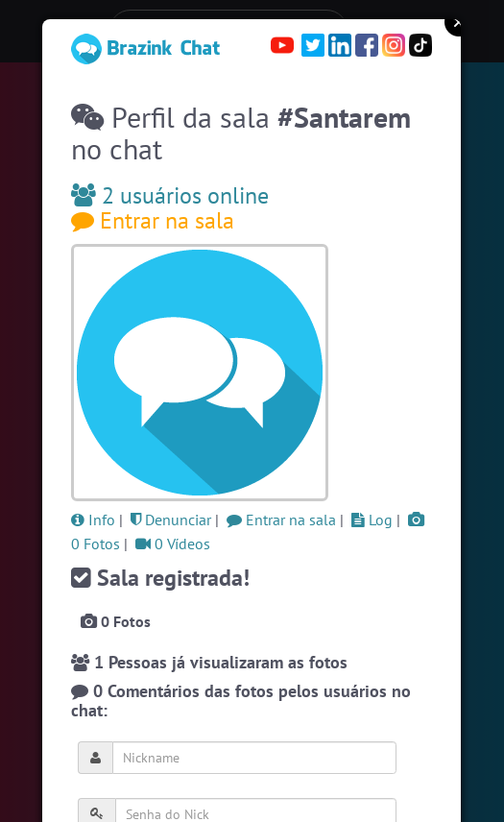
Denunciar (171, 520)
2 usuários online (170, 195)
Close (459, 22)
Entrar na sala (153, 220)
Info (93, 520)
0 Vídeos (173, 544)
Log (372, 520)
